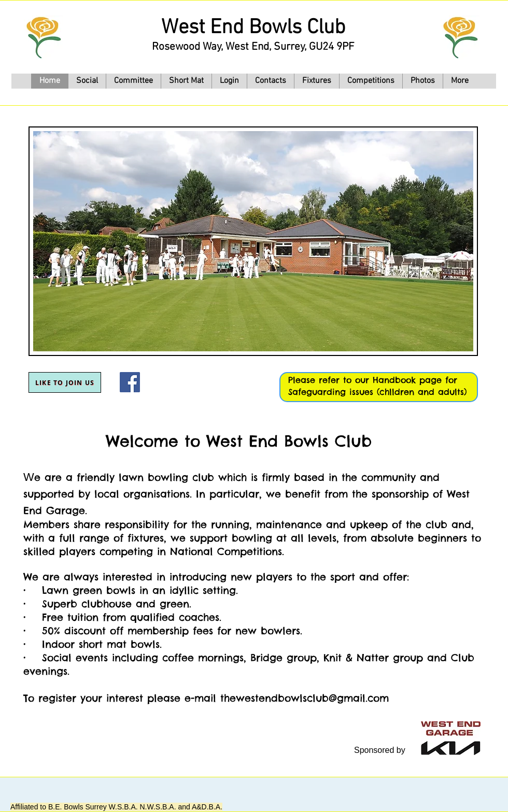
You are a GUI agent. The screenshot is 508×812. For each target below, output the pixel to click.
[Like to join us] (65, 382)
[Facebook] (130, 382)
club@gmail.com (348, 698)
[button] (316, 81)
